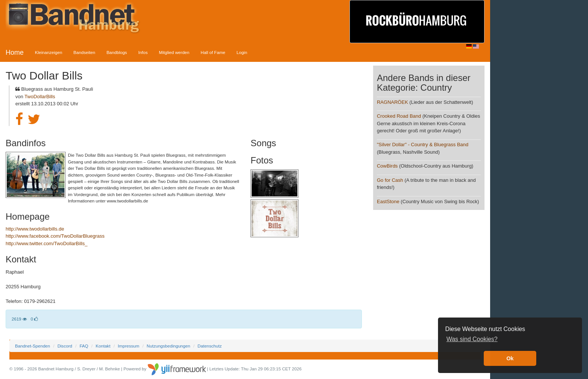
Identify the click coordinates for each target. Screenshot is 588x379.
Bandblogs (117, 52)
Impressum (128, 346)
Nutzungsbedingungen (168, 346)
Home (15, 52)
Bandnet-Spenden (32, 346)
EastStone (389, 201)
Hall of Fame (213, 52)
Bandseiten (84, 52)
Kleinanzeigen (49, 52)
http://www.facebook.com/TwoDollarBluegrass (55, 236)
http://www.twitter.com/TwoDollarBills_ (46, 243)
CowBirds (387, 166)
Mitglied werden (174, 52)
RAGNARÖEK (392, 102)
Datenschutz (210, 346)
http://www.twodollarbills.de (35, 229)
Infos (143, 52)
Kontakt (103, 346)
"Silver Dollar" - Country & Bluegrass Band (423, 145)
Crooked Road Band (399, 116)
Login (242, 52)
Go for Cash (390, 180)
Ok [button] (510, 358)
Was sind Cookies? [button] (472, 339)
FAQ (84, 346)
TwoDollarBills (40, 97)
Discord (65, 346)
